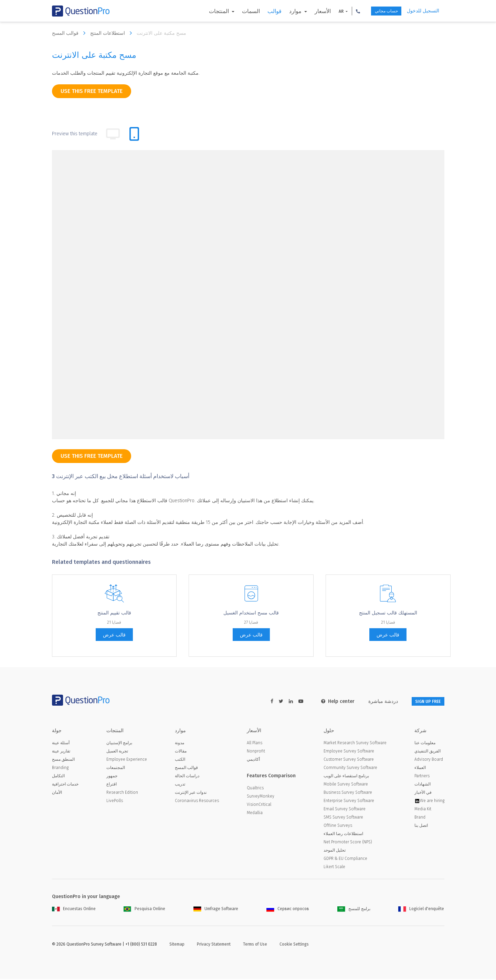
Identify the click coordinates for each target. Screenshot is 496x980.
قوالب (261, 11)
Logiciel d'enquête (421, 910)
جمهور (112, 777)
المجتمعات (116, 769)
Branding (60, 769)
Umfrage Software (216, 910)
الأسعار (310, 11)
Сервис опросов (288, 910)
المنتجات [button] (207, 11)
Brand (420, 818)
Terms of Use (255, 945)
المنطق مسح (63, 760)
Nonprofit (256, 752)
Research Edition (122, 793)
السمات (238, 11)
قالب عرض (114, 635)
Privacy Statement (214, 945)
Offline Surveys (338, 826)
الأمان (57, 793)
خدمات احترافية (65, 785)
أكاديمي (253, 760)
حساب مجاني (379, 11)
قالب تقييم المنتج (114, 613)
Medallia (255, 814)
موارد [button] (283, 11)
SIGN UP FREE (423, 701)
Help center (327, 701)
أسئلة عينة (61, 744)
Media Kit (423, 810)
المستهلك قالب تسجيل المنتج (388, 613)
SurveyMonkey (261, 797)
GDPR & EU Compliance (345, 860)
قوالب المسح (70, 33)
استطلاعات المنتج (113, 33)
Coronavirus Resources (197, 802)
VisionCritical (259, 805)
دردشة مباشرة (372, 701)
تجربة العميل (117, 752)
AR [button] (329, 11)
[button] (345, 11)
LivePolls (115, 802)
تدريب (180, 785)
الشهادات (423, 785)
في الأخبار (423, 793)
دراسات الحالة (187, 777)
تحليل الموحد (335, 851)
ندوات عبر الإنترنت (191, 793)
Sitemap (177, 945)
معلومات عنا (425, 744)
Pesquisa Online (144, 910)
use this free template (92, 91)
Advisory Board (429, 760)
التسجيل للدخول (423, 11)
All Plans (255, 744)
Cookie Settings (294, 945)
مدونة (180, 744)
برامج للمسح (354, 910)
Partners (422, 777)
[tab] (134, 134)
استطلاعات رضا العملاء (343, 835)
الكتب (180, 760)
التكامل (58, 777)
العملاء (420, 769)
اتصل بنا (421, 826)
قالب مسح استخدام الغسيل (251, 613)
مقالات (181, 752)
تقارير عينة (61, 752)
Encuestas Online (74, 910)
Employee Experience (127, 760)
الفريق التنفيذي (428, 752)
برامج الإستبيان (119, 744)
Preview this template (75, 134)
